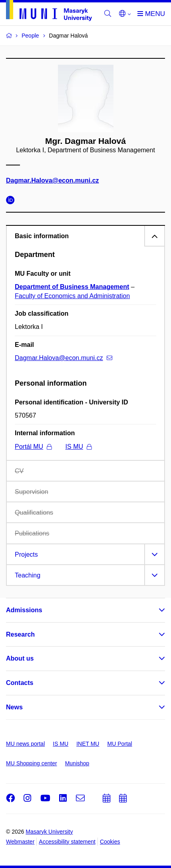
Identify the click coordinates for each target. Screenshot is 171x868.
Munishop (77, 763)
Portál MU (33, 447)
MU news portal (25, 744)
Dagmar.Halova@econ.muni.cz (53, 181)
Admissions (24, 610)
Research (20, 634)
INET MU (88, 744)
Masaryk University (49, 832)
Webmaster (20, 842)
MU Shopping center (32, 763)
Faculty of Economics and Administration (72, 296)
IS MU (79, 447)
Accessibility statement (67, 842)
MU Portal (119, 744)
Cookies (110, 842)
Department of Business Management (72, 287)
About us (20, 658)
